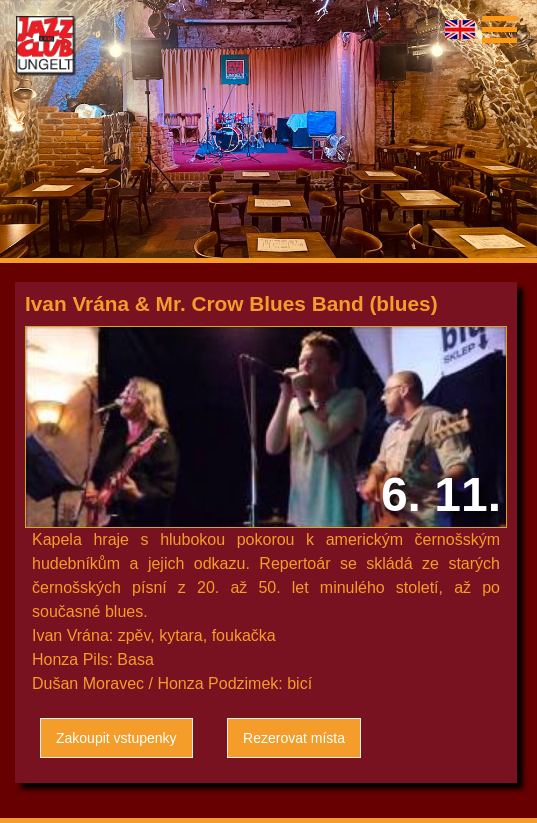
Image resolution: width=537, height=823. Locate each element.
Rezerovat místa (294, 738)
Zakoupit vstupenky (116, 738)
